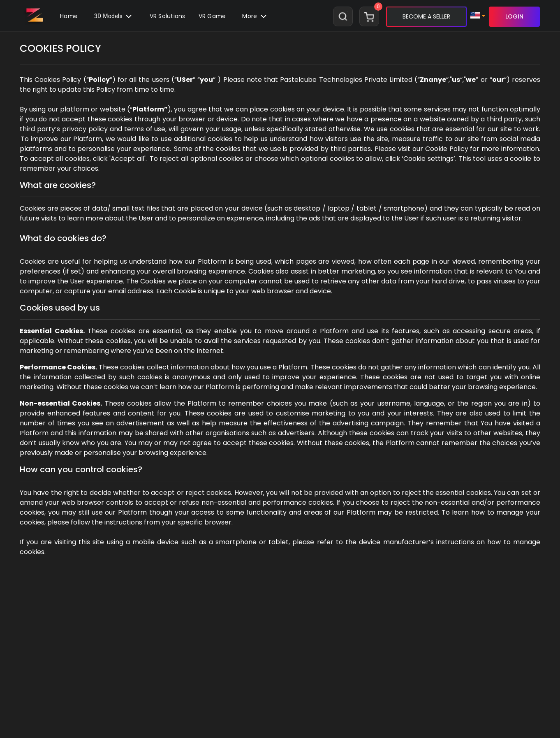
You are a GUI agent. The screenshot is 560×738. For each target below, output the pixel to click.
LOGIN (514, 16)
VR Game (212, 16)
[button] (212, 16)
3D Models (114, 16)
